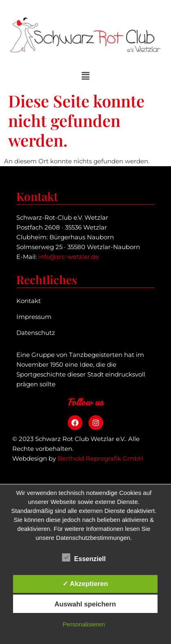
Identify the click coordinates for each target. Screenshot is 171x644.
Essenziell (84, 557)
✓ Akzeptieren (85, 584)
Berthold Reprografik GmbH (100, 458)
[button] (85, 76)
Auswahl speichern (85, 604)
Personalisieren (84, 624)
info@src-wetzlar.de (69, 257)
